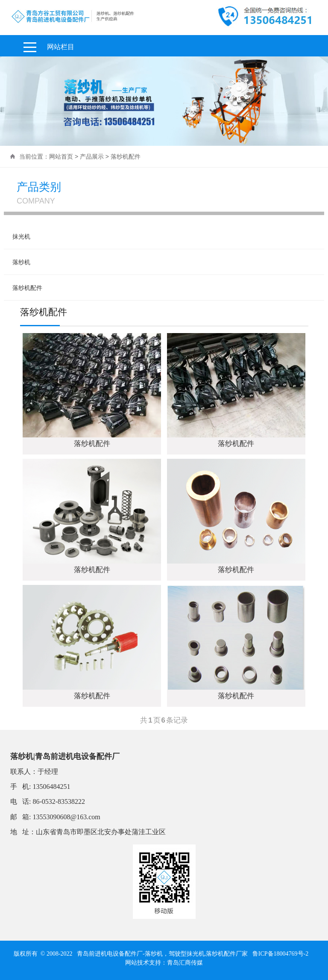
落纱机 (21, 262)
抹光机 (21, 236)
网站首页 (61, 156)
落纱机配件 (27, 288)
